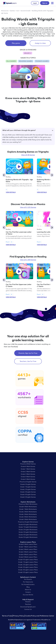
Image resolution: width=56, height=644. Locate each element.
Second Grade (26, 11)
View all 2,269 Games (28, 260)
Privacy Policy (19, 616)
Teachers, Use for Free (28, 361)
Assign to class (40, 43)
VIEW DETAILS (11, 192)
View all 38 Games (28, 155)
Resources (5, 11)
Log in (35, 3)
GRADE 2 (28, 53)
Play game (16, 43)
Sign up (45, 3)
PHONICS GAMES (42, 61)
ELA (18, 11)
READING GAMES (26, 61)
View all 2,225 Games (28, 207)
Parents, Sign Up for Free (28, 353)
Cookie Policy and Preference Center (40, 616)
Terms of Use (7, 616)
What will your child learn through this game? (28, 130)
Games (13, 11)
